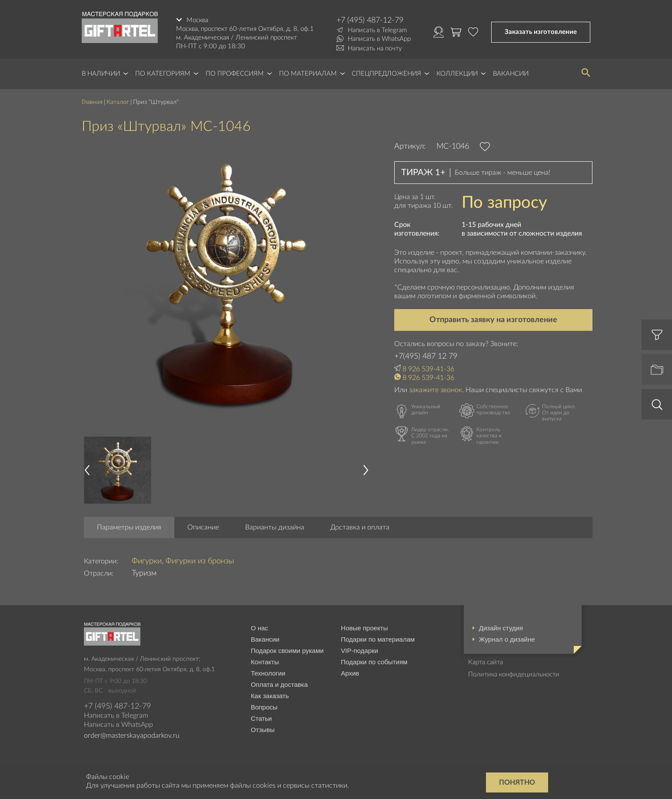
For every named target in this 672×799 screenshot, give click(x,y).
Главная (92, 102)
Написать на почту (375, 48)
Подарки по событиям (374, 662)
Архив (350, 673)
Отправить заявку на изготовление (493, 320)
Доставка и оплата (360, 527)
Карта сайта (486, 662)
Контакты (265, 662)
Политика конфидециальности (514, 674)
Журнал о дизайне (507, 639)
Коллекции (457, 74)
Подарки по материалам (378, 639)
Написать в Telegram (377, 30)
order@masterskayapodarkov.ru (132, 736)
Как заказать (270, 696)
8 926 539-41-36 (428, 369)
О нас (259, 628)
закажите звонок (436, 390)
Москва (197, 20)
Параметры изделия (129, 527)
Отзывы (263, 730)
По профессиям (235, 74)
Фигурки (147, 561)
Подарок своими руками (287, 651)
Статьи (261, 718)
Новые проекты (364, 628)
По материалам (308, 74)
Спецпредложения (386, 74)
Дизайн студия (501, 628)
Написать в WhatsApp (379, 39)
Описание (203, 527)
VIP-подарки (359, 651)
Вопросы (264, 707)
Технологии (268, 673)
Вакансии (511, 74)
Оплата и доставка (279, 684)
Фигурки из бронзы (200, 561)
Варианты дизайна (275, 527)
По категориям (163, 74)
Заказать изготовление (541, 32)
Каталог (118, 102)
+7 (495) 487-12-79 (370, 20)
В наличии (101, 74)
